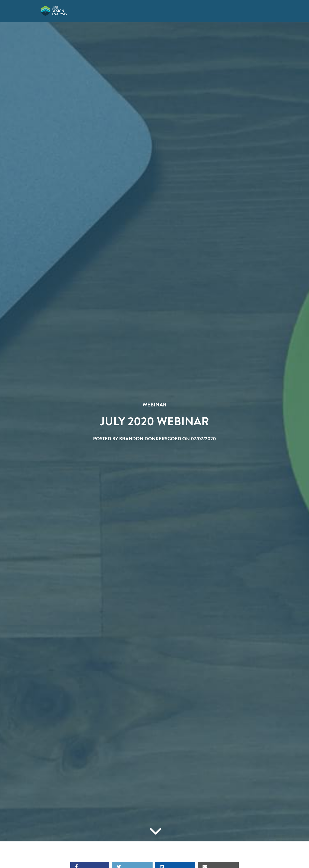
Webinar (154, 405)
